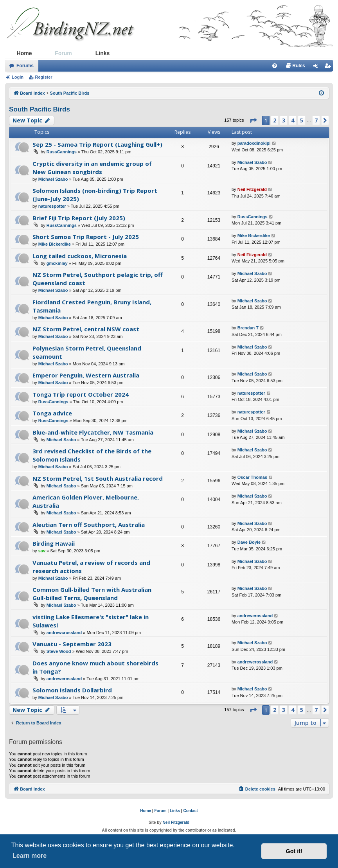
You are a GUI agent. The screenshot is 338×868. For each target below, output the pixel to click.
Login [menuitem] (318, 67)
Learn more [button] (30, 856)
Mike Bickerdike (55, 244)
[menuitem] (275, 66)
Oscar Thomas (252, 477)
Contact (190, 811)
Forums (25, 66)
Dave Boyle (249, 542)
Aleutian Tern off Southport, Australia (89, 525)
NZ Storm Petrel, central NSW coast (86, 329)
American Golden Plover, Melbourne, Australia (86, 501)
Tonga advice (52, 413)
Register (44, 77)
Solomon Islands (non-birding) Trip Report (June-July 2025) (95, 195)
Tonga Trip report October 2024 (81, 394)
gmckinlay (57, 263)
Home (24, 53)
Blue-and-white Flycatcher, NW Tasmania (93, 432)
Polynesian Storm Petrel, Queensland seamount (87, 352)
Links (103, 53)
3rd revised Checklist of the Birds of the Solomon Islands (92, 455)
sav (42, 551)
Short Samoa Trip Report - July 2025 (86, 237)
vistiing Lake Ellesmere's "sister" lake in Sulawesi (91, 621)
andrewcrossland (64, 633)
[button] (253, 120)
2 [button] (275, 120)
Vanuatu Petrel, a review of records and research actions (91, 567)
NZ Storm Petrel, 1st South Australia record (98, 478)
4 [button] (293, 120)
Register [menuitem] (329, 67)
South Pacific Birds (40, 109)
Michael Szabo (53, 179)
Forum (63, 53)
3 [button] (284, 120)
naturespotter (52, 206)
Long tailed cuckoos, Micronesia (80, 256)
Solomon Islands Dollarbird (72, 690)
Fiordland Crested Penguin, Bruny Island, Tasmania (92, 306)
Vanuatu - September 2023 (72, 644)
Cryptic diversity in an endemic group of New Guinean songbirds (92, 168)
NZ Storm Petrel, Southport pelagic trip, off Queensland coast (98, 279)
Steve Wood (59, 651)
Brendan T (248, 328)
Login (18, 77)
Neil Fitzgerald (252, 189)
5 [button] (302, 120)
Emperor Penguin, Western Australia (86, 375)
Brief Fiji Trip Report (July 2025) (79, 218)
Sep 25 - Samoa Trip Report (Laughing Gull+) (97, 144)
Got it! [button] (294, 851)
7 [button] (316, 120)
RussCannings (62, 152)
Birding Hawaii (54, 543)
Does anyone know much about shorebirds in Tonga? (95, 667)
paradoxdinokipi (254, 143)
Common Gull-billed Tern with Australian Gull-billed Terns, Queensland (92, 594)
